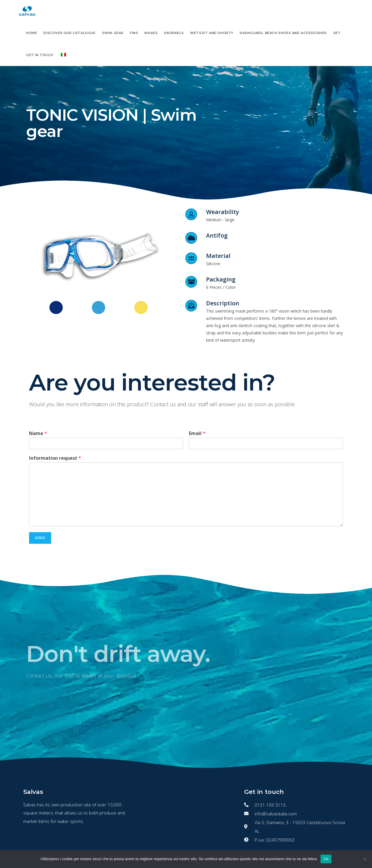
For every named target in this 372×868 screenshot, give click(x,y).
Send (40, 538)
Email (197, 433)
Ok (326, 859)
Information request (55, 458)
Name (38, 433)
